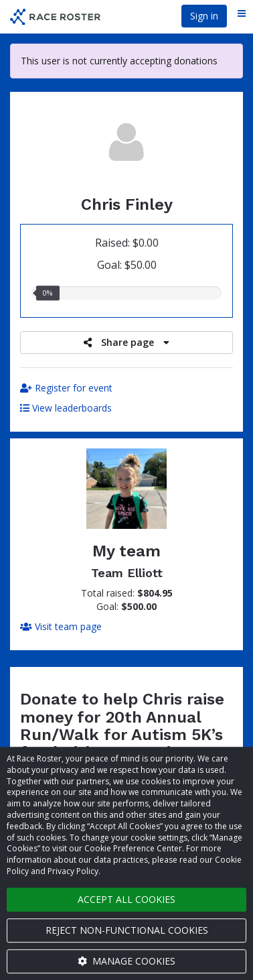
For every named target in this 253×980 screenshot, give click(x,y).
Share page (126, 342)
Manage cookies (126, 961)
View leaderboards (66, 408)
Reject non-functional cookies (127, 930)
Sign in (204, 16)
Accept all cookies (126, 899)
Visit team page (61, 626)
